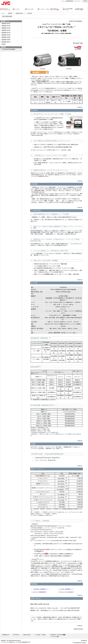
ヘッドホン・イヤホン (40, 635)
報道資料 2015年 (6, 23)
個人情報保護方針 (24, 642)
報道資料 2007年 (6, 42)
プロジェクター (27, 635)
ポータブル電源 (55, 637)
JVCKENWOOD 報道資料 (9, 49)
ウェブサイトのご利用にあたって (9, 642)
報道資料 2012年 (6, 30)
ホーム (63, 1)
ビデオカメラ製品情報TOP (39, 592)
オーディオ (16, 635)
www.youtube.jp (72, 563)
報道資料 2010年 (6, 35)
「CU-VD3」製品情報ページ (66, 589)
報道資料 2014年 (6, 26)
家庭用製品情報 (70, 1)
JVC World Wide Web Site (13, 641)
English (4, 44)
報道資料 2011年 (6, 33)
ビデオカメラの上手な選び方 (66, 592)
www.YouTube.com (58, 90)
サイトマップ (77, 1)
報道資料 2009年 (6, 37)
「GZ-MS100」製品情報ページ (41, 589)
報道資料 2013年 (6, 28)
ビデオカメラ (6, 635)
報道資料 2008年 (20, 13)
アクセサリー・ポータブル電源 (58, 635)
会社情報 (83, 641)
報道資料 (10, 13)
